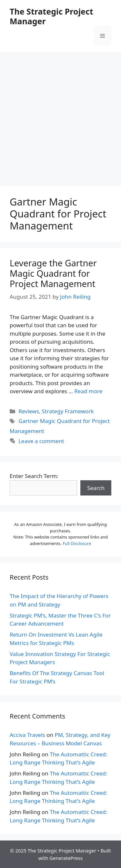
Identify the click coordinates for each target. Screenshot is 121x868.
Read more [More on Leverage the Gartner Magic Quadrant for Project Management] (88, 391)
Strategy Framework (68, 411)
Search (96, 488)
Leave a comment (41, 441)
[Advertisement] (60, 116)
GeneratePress (66, 858)
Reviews (29, 411)
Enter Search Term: (34, 476)
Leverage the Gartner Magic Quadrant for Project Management (53, 273)
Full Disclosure (77, 543)
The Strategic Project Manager (51, 16)
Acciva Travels (27, 735)
